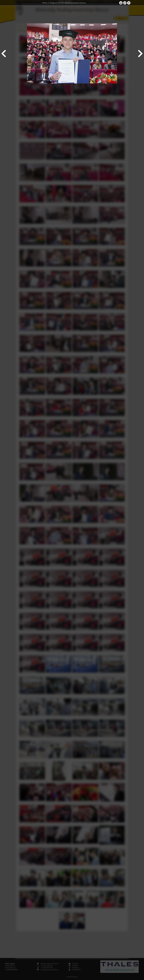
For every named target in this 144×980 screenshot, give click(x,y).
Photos (45, 3)
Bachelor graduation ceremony (75, 3)
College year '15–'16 (56, 3)
